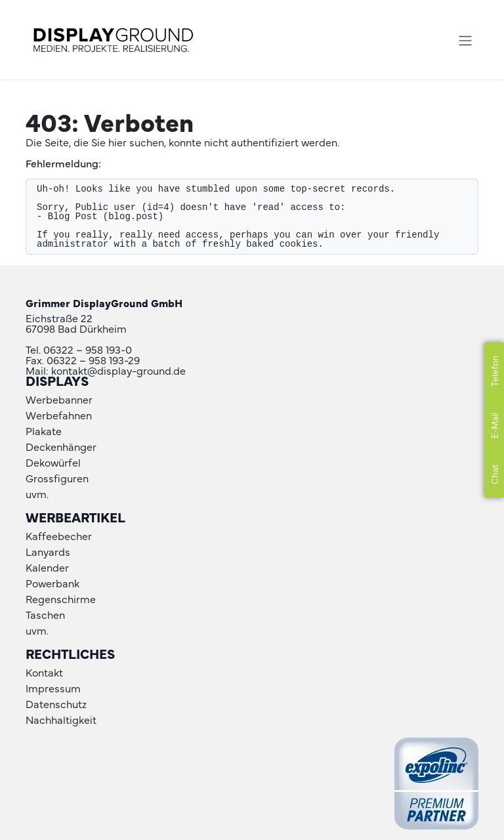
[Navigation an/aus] (465, 40)
